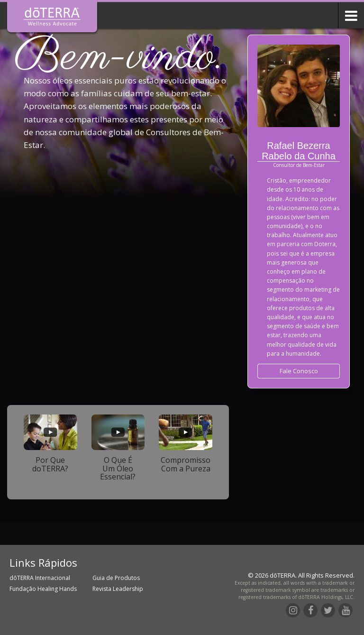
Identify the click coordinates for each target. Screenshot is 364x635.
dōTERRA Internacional (40, 578)
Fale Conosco (299, 371)
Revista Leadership (118, 589)
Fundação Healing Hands (43, 589)
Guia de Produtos (116, 578)
